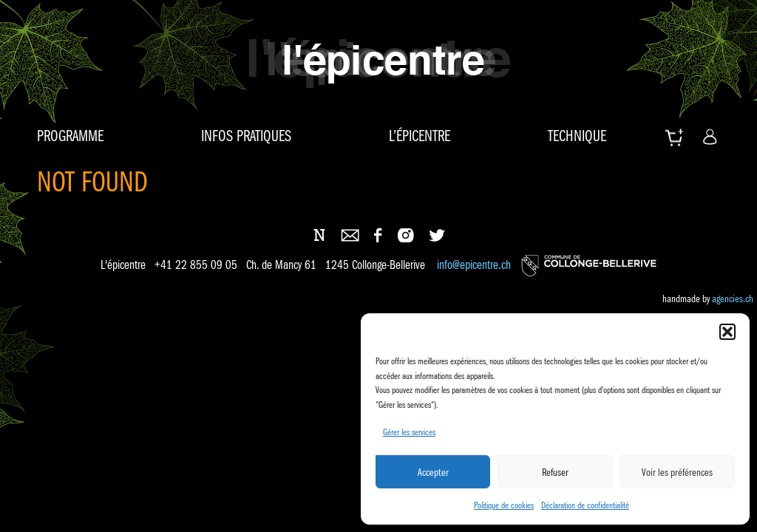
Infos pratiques (246, 136)
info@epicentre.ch (474, 266)
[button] (727, 332)
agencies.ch (733, 299)
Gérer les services (409, 432)
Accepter (433, 472)
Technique (577, 136)
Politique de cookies (504, 505)
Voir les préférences (677, 472)
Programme (70, 136)
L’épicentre (420, 136)
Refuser (555, 472)
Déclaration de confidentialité (585, 505)
